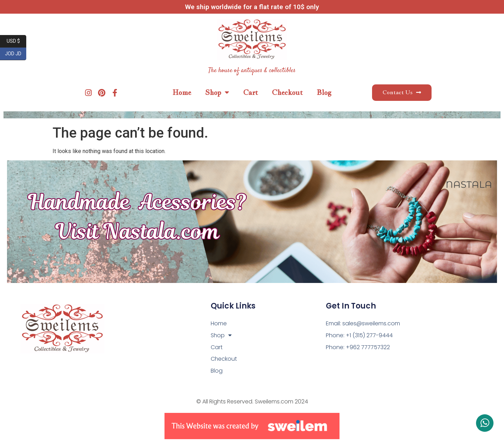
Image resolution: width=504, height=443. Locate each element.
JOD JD (16, 54)
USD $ (17, 41)
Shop (217, 92)
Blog (324, 92)
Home (182, 92)
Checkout (287, 92)
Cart (251, 92)
